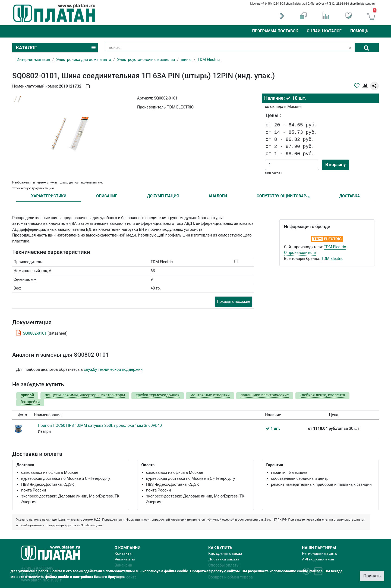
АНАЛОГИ (218, 196)
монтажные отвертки (210, 395)
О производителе (300, 253)
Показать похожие (234, 301)
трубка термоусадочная (157, 395)
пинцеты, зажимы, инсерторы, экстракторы (85, 395)
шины (186, 60)
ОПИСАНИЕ (107, 196)
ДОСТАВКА (350, 196)
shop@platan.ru (296, 4)
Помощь (359, 31)
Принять (372, 576)
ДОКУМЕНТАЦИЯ (163, 196)
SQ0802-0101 (35, 333)
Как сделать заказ (225, 554)
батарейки (30, 402)
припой (27, 395)
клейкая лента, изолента (322, 395)
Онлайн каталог (324, 31)
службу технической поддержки (113, 370)
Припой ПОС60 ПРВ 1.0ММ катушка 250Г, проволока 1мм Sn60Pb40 (100, 426)
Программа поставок (275, 31)
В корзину (335, 165)
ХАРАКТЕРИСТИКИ (49, 196)
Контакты (124, 554)
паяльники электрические (265, 395)
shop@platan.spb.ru (362, 4)
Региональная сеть (319, 554)
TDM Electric (335, 247)
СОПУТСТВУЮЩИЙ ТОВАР (283, 196)
